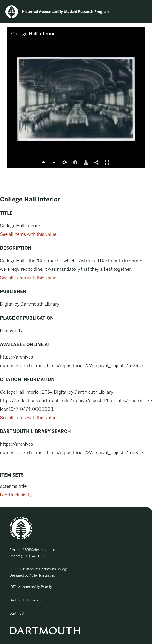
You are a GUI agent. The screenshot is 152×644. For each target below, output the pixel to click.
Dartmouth (18, 614)
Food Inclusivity (16, 495)
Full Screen (107, 162)
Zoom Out (54, 163)
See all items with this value (28, 234)
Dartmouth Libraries (25, 600)
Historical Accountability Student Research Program (57, 12)
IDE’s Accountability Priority (31, 587)
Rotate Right (65, 163)
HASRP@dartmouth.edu (38, 550)
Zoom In (44, 163)
